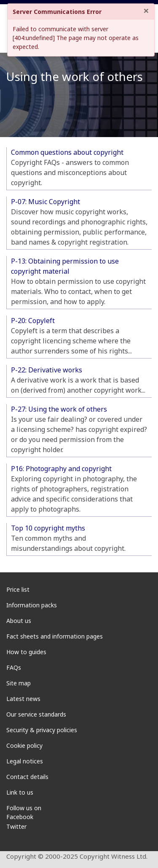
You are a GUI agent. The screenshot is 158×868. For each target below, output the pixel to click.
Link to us (20, 792)
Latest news (23, 699)
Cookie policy (24, 745)
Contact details (27, 777)
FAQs (14, 667)
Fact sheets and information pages (55, 636)
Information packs (32, 605)
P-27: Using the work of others (59, 409)
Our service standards (36, 714)
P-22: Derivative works (47, 370)
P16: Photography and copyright (61, 469)
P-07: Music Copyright (46, 202)
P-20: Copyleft (33, 321)
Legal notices (25, 761)
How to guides (26, 652)
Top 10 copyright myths (48, 528)
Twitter (16, 826)
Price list (18, 589)
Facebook (20, 817)
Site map (19, 683)
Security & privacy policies (42, 730)
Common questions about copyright (67, 152)
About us (19, 621)
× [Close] (146, 11)
